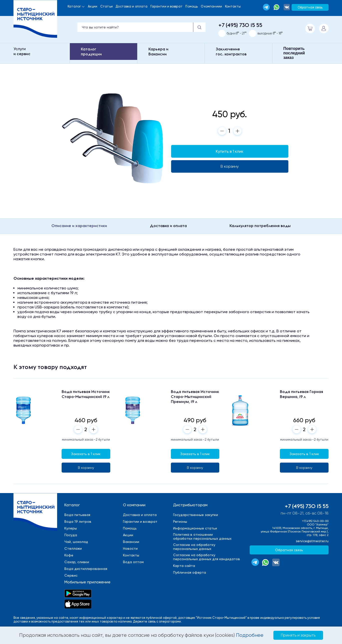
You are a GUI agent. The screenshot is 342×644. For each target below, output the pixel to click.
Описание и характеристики (79, 226)
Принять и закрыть (298, 635)
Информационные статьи (195, 528)
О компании (134, 505)
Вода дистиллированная (86, 569)
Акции (93, 6)
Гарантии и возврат (167, 6)
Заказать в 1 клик (86, 454)
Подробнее (250, 635)
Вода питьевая (77, 515)
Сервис (71, 575)
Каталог (74, 6)
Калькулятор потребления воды (260, 226)
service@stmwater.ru (312, 541)
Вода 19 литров (78, 521)
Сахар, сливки (77, 562)
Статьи (107, 6)
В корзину (230, 166)
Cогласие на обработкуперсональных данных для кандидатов (207, 557)
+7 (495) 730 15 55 (240, 25)
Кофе (69, 555)
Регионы (180, 521)
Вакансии (131, 542)
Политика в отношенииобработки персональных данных (202, 536)
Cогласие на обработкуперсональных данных (194, 547)
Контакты (233, 6)
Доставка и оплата (131, 6)
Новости (130, 548)
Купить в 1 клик (230, 151)
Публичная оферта (190, 572)
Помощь (192, 6)
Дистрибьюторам (190, 505)
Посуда (71, 535)
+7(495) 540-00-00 (315, 521)
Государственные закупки (196, 515)
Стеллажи (73, 548)
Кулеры (71, 528)
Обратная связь (310, 7)
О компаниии (211, 6)
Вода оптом (133, 562)
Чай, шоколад (76, 542)
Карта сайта (184, 566)
